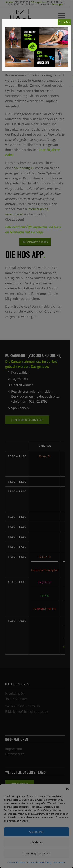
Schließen (64, 22)
